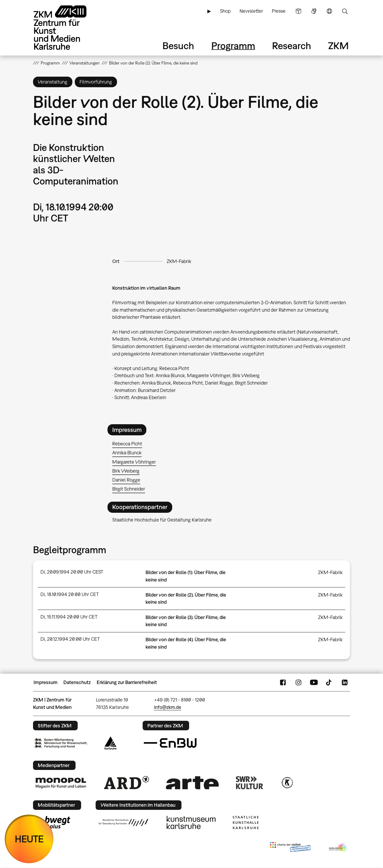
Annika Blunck (127, 453)
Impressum (46, 682)
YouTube (314, 682)
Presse (279, 11)
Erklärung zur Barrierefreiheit (127, 682)
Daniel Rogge (126, 480)
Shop (225, 11)
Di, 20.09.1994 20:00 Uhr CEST (72, 572)
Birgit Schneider (129, 489)
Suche (345, 11)
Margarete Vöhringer (134, 462)
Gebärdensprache (314, 11)
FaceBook (283, 682)
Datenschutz (77, 682)
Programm (233, 46)
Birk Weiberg (126, 471)
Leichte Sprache (298, 11)
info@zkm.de (168, 707)
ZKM (338, 46)
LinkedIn (345, 682)
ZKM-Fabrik (179, 261)
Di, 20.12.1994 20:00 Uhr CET (70, 639)
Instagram (298, 682)
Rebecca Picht (127, 444)
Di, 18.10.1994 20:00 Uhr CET (70, 594)
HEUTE (29, 839)
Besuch (178, 46)
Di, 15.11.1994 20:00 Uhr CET (69, 617)
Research (292, 46)
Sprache (329, 11)
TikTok (329, 682)
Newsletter (251, 11)
